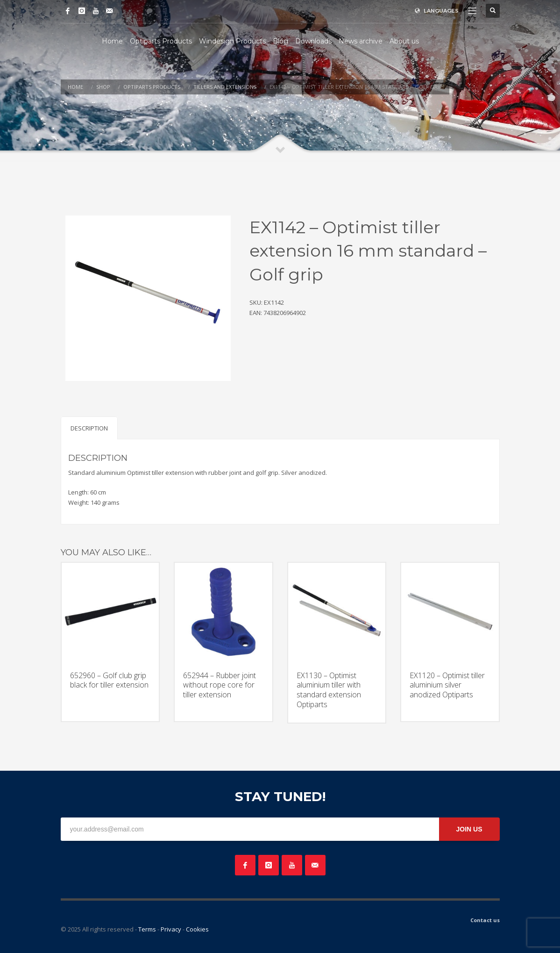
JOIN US (469, 829)
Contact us (485, 920)
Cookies (197, 929)
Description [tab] (89, 428)
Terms (147, 929)
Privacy (171, 929)
